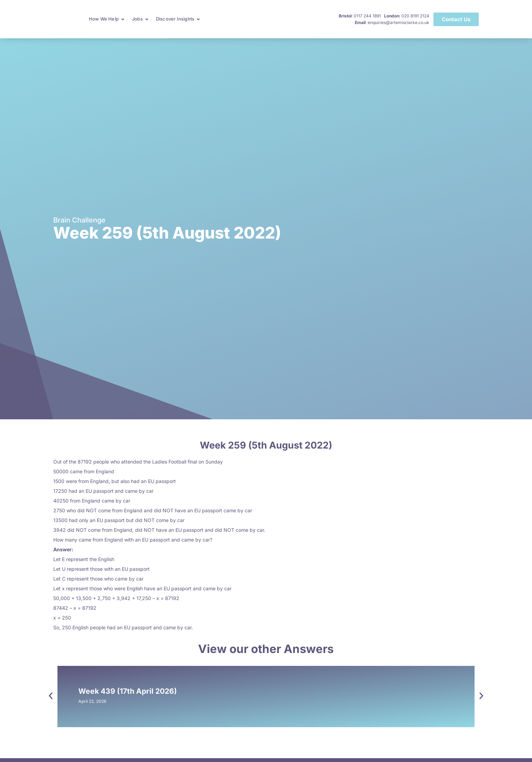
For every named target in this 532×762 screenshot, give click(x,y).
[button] (51, 696)
